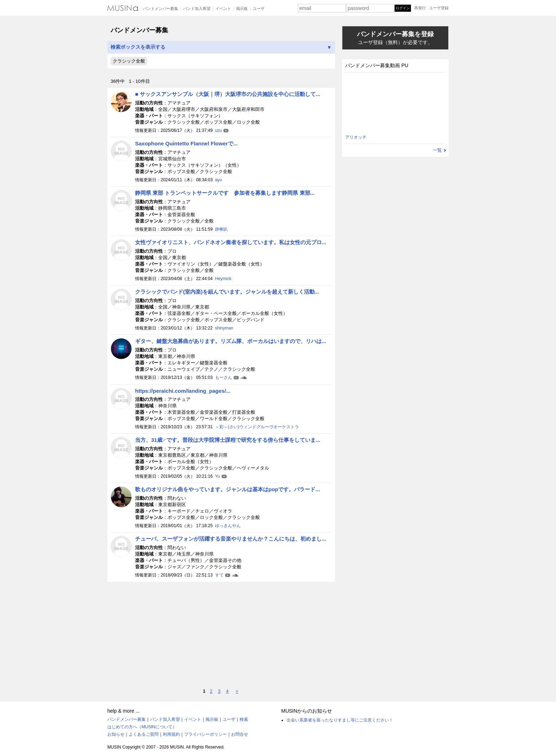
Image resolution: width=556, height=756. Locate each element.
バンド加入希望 (197, 9)
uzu (218, 130)
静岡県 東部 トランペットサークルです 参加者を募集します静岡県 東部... (225, 193)
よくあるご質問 (144, 734)
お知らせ (116, 734)
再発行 (420, 8)
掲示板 (242, 9)
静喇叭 (221, 229)
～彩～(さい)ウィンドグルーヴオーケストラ (257, 427)
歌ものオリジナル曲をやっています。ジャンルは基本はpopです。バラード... (228, 489)
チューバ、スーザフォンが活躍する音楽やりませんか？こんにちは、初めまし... (231, 539)
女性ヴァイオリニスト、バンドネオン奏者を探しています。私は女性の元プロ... (231, 242)
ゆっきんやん (228, 526)
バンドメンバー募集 (161, 9)
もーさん (224, 377)
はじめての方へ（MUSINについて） (142, 727)
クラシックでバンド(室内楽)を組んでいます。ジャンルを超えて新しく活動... (227, 292)
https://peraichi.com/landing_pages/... (183, 391)
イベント (223, 9)
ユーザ (259, 9)
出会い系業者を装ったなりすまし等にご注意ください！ (340, 720)
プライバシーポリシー (205, 734)
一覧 (437, 150)
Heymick (223, 279)
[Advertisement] (221, 635)
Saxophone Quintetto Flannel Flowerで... (186, 143)
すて (219, 575)
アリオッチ (356, 137)
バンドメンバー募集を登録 (395, 38)
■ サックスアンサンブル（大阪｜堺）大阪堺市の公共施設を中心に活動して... (228, 94)
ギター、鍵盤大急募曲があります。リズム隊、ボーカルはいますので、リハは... (231, 341)
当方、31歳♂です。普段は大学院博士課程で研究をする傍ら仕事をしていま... (228, 440)
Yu (218, 476)
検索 (244, 719)
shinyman (224, 328)
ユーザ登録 (439, 8)
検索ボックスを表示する (221, 47)
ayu (218, 180)
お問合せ (240, 734)
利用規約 (171, 734)
